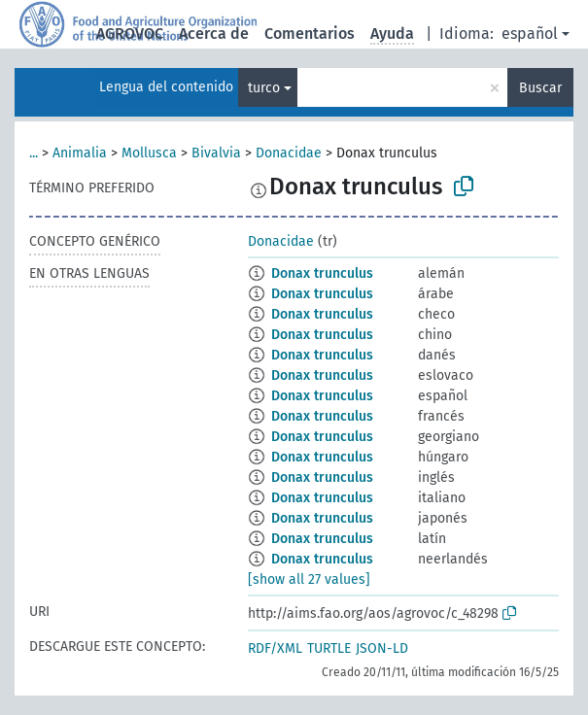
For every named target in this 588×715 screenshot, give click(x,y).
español (530, 34)
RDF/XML (275, 648)
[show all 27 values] (309, 579)
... (34, 153)
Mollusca (149, 153)
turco (264, 88)
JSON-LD (382, 648)
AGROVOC (130, 34)
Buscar (540, 88)
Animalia (80, 153)
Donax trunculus (322, 273)
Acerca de (214, 34)
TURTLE (329, 648)
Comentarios (310, 34)
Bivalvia (216, 153)
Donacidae (289, 153)
